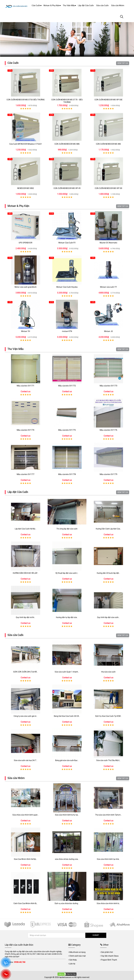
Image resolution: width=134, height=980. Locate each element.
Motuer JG (108, 331)
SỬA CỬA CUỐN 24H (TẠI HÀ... (26, 672)
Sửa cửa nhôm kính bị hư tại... (67, 815)
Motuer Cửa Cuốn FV (67, 243)
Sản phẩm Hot (107, 952)
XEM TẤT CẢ (123, 63)
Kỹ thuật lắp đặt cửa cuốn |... (67, 573)
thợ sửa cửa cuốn (108, 672)
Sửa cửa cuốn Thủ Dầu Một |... (108, 760)
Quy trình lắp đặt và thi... (26, 617)
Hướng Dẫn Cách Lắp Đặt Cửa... (108, 529)
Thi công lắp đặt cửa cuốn (67, 529)
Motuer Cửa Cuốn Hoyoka (67, 287)
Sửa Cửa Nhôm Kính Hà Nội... (26, 859)
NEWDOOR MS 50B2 (26, 188)
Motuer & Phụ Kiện (18, 206)
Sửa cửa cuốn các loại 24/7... (26, 760)
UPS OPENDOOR (26, 243)
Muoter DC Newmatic (108, 243)
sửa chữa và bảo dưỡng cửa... (67, 859)
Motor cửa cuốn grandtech (26, 287)
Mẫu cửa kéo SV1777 (26, 474)
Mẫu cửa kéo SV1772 (67, 386)
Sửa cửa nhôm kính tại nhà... (108, 859)
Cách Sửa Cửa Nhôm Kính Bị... (26, 903)
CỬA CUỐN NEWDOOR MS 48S (108, 144)
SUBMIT (96, 935)
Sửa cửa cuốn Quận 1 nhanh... (67, 672)
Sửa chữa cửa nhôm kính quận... (26, 815)
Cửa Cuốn (13, 63)
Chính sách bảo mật (78, 956)
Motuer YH (26, 331)
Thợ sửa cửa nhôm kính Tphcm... (108, 815)
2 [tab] (68, 54)
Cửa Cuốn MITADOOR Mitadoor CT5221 (26, 144)
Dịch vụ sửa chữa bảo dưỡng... (67, 903)
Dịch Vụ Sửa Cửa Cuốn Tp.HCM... (108, 716)
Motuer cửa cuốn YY (108, 287)
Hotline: (16, 962)
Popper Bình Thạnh (109, 960)
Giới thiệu (73, 960)
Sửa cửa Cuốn (15, 635)
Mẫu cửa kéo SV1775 (67, 430)
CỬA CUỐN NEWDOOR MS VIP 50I (108, 188)
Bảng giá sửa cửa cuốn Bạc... (67, 760)
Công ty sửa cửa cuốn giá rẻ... (26, 716)
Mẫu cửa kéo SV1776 (108, 430)
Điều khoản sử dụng (77, 952)
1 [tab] (66, 54)
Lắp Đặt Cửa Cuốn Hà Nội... (26, 529)
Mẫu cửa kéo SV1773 (108, 386)
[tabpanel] (67, 33)
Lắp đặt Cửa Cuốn (18, 492)
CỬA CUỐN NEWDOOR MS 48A (67, 144)
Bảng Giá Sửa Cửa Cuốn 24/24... (67, 716)
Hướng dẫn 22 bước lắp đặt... (108, 573)
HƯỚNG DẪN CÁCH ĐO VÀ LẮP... (26, 573)
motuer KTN (67, 331)
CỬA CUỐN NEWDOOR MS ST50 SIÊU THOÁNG (26, 100)
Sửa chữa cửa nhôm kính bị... (108, 903)
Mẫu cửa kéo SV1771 (26, 386)
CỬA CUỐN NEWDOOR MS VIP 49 (67, 188)
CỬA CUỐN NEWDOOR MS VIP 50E (108, 100)
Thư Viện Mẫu (15, 349)
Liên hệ (72, 964)
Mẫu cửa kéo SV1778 (67, 474)
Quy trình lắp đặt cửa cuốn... (108, 617)
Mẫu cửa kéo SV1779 (108, 474)
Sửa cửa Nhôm (16, 778)
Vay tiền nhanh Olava (110, 956)
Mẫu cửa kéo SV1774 (26, 430)
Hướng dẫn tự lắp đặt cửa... (67, 617)
